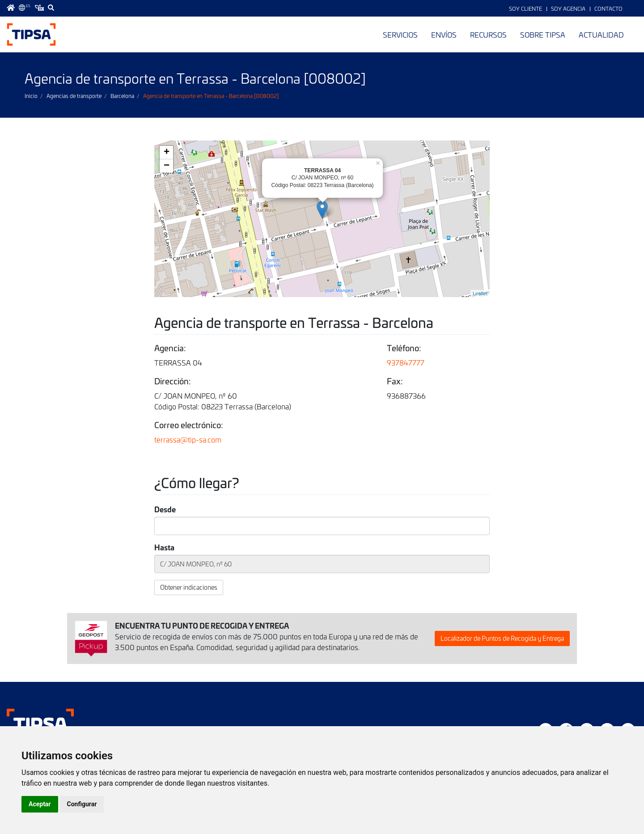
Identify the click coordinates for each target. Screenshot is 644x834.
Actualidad (601, 34)
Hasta (164, 547)
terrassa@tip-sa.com (188, 439)
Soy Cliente (525, 9)
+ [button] (167, 153)
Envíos (444, 34)
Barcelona (122, 96)
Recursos (488, 34)
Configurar (82, 804)
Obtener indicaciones (189, 587)
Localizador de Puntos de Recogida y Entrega (502, 638)
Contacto (608, 9)
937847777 (406, 362)
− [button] (167, 166)
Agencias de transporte (74, 96)
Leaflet (480, 294)
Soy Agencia (568, 9)
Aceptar (40, 804)
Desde (165, 509)
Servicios (400, 34)
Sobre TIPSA (543, 34)
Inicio (31, 96)
